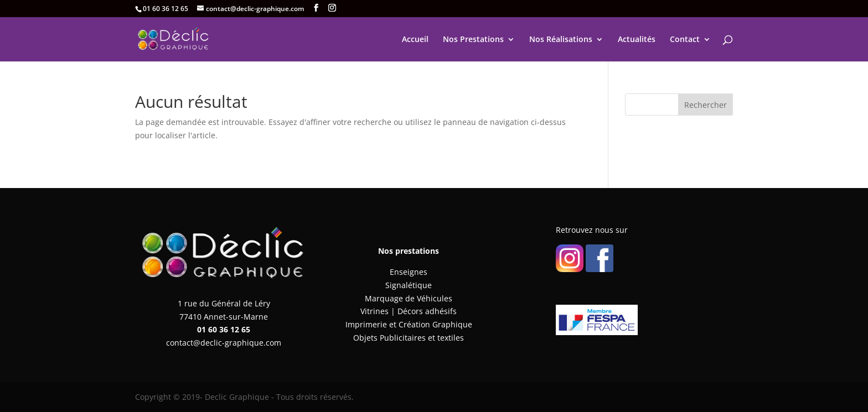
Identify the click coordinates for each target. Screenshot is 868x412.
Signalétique (409, 285)
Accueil (415, 40)
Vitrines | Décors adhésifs (409, 311)
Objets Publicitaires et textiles (409, 338)
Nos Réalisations (561, 40)
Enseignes (409, 272)
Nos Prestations (473, 40)
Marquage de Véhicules (409, 298)
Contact (685, 40)
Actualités (637, 40)
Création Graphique (435, 324)
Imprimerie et (372, 324)
